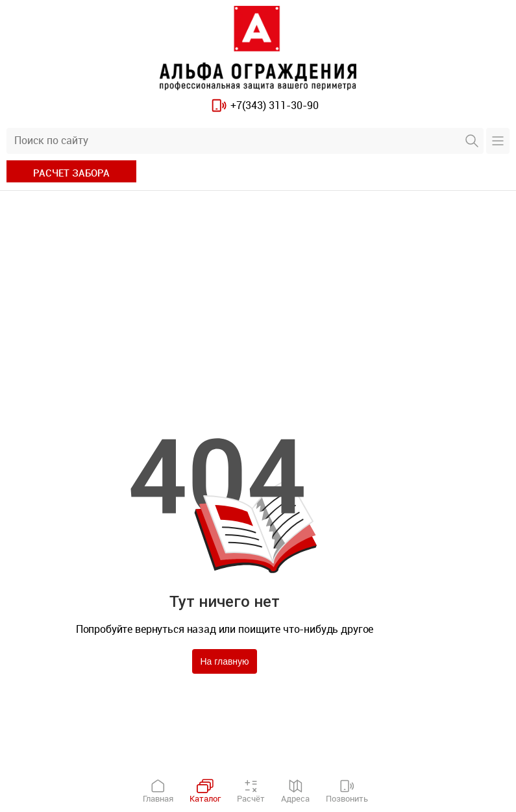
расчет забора (71, 173)
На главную (224, 661)
